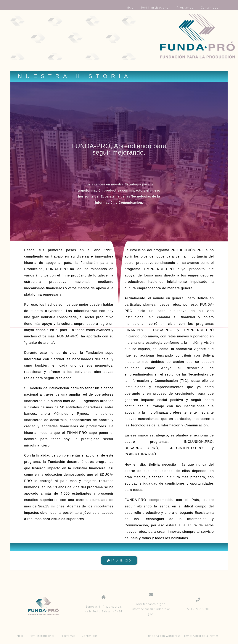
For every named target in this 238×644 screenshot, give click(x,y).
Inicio (130, 8)
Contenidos (210, 8)
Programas (185, 8)
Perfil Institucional (155, 8)
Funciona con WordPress (164, 636)
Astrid (197, 636)
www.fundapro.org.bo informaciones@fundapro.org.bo (151, 609)
